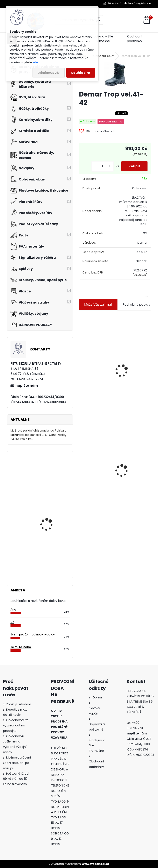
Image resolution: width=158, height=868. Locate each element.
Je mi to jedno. (21, 647)
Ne (12, 622)
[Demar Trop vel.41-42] (115, 74)
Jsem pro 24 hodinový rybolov (33, 635)
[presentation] (81, 361)
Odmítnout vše (49, 73)
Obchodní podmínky (135, 39)
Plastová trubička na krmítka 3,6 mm (136, 344)
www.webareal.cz (96, 864)
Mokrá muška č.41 (133, 460)
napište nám (27, 386)
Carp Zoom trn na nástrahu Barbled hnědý (52, 550)
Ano (13, 610)
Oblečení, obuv (103, 56)
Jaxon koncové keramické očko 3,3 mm (97, 347)
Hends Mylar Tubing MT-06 (52, 511)
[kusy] (100, 166)
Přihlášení (114, 3)
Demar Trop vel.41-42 (92, 461)
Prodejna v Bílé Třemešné (102, 39)
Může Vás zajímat (98, 304)
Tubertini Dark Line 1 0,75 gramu (52, 472)
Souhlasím (81, 73)
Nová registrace (140, 3)
